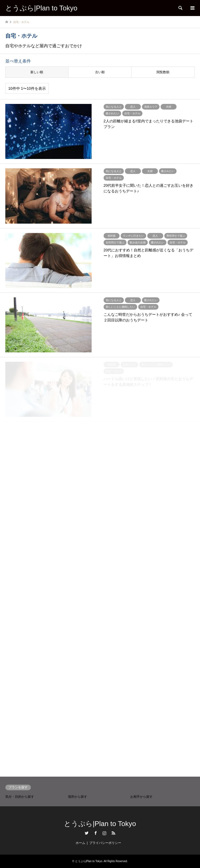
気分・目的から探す (20, 797)
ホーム (80, 843)
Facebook (96, 833)
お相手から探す (141, 797)
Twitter (87, 833)
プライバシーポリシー (105, 843)
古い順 (100, 72)
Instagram (104, 833)
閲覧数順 (163, 72)
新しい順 (37, 72)
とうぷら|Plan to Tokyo (100, 824)
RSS (113, 833)
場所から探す (77, 797)
